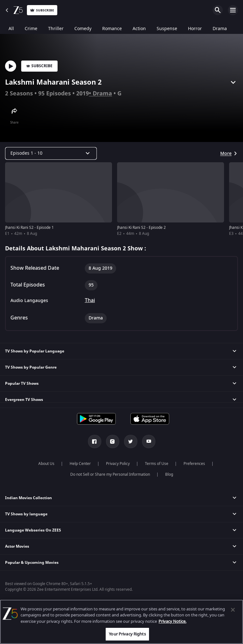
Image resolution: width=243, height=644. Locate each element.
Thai (90, 300)
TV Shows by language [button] (26, 514)
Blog (169, 474)
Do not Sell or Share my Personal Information (110, 474)
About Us (46, 464)
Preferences (194, 464)
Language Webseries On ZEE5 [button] (33, 530)
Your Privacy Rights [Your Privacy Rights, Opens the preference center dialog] (127, 634)
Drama (102, 93)
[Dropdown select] (51, 153)
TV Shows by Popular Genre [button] (31, 367)
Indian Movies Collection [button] (28, 498)
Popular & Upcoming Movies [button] (32, 563)
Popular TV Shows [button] (22, 383)
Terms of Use (157, 464)
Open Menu (233, 10)
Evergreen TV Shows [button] (24, 400)
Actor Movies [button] (17, 546)
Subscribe (39, 66)
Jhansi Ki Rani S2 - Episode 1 (29, 228)
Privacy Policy (118, 464)
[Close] (233, 610)
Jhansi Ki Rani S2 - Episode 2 (141, 228)
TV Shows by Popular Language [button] (35, 351)
